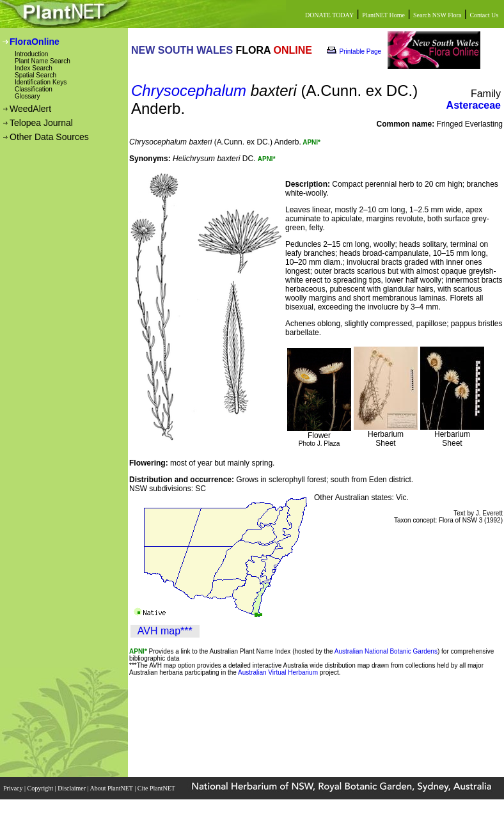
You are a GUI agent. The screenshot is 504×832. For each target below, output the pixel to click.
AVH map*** (165, 631)
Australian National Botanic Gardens (386, 651)
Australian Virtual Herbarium (278, 672)
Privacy (14, 788)
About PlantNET (112, 788)
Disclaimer (72, 788)
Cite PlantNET (157, 788)
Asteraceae (474, 105)
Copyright (41, 788)
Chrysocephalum (189, 90)
